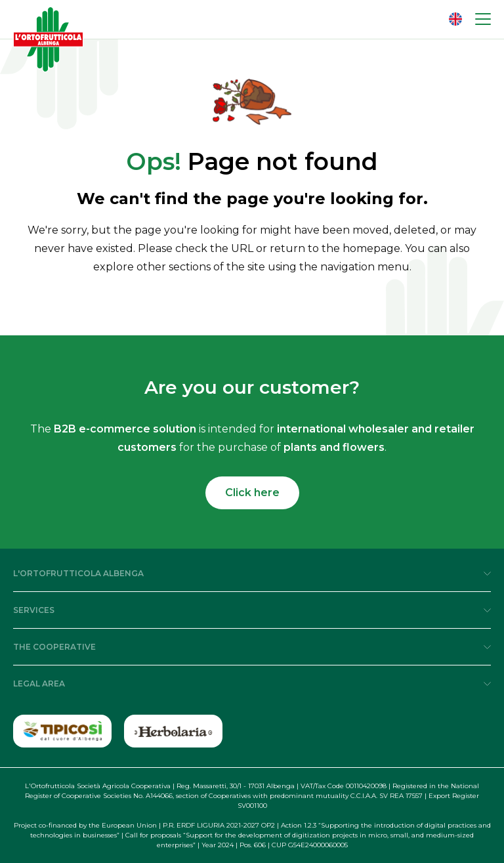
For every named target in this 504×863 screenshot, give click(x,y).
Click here (252, 493)
